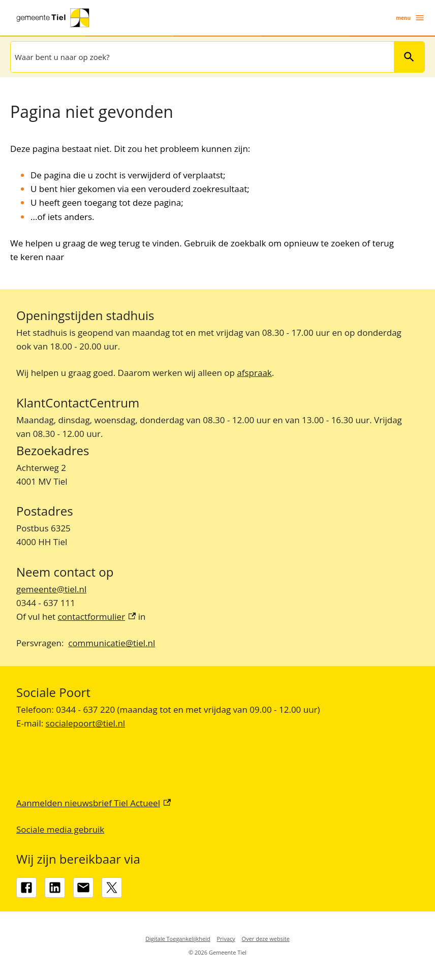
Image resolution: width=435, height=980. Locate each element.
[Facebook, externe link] (26, 888)
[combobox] (201, 57)
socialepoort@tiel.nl (86, 723)
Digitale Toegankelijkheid (178, 939)
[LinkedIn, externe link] (55, 888)
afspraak (254, 373)
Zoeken (409, 57)
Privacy (226, 939)
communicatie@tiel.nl (112, 643)
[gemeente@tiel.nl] (83, 888)
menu (410, 18)
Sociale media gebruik (60, 829)
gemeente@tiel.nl (51, 589)
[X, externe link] (112, 888)
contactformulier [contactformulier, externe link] (97, 617)
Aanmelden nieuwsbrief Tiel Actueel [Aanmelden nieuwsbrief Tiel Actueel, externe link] (94, 803)
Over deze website (266, 939)
